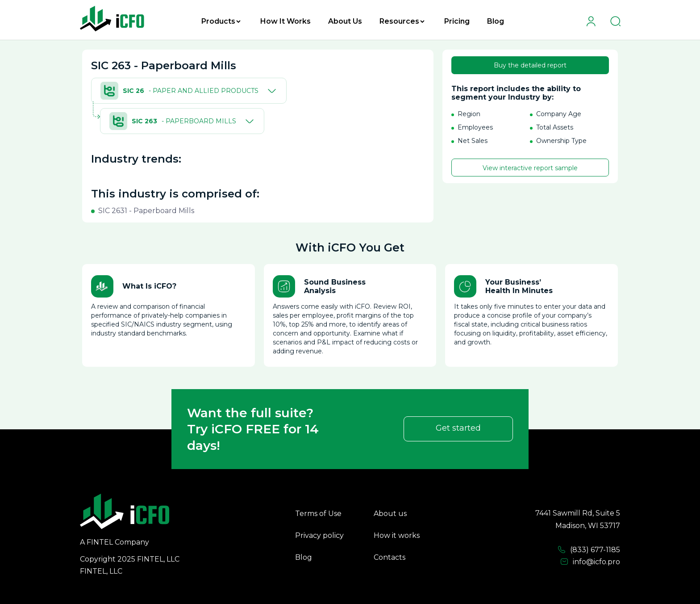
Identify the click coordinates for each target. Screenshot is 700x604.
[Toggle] (270, 91)
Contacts (390, 557)
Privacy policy (319, 535)
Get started (458, 428)
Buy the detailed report (530, 65)
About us (390, 514)
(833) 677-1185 (589, 550)
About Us (345, 21)
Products (221, 21)
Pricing (457, 21)
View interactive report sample (530, 168)
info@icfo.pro (590, 562)
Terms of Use (318, 514)
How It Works (285, 21)
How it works (397, 535)
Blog (496, 21)
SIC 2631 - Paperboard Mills (146, 211)
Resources (402, 21)
